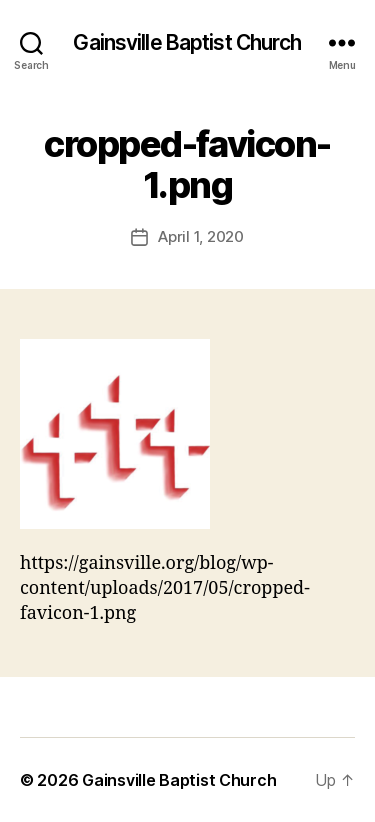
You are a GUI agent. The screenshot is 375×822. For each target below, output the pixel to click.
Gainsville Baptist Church (187, 42)
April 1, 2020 (201, 236)
